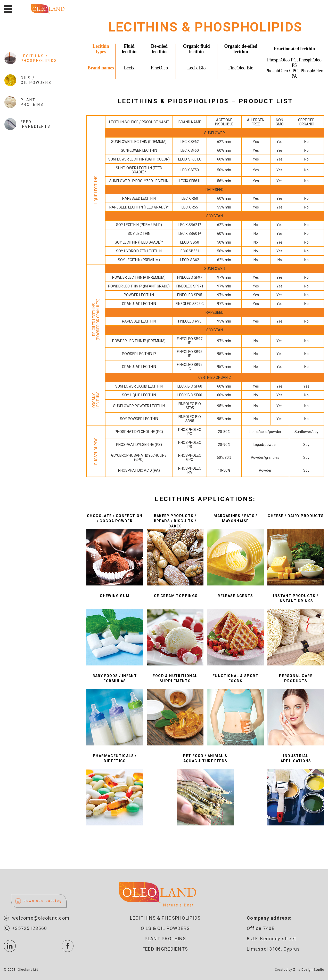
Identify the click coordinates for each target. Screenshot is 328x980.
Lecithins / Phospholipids (30, 58)
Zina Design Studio (309, 970)
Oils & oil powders (165, 928)
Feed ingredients (165, 949)
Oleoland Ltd (28, 970)
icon (10, 946)
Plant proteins (165, 939)
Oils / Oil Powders (28, 80)
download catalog (39, 901)
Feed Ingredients (27, 124)
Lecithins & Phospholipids (165, 918)
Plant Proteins (24, 102)
